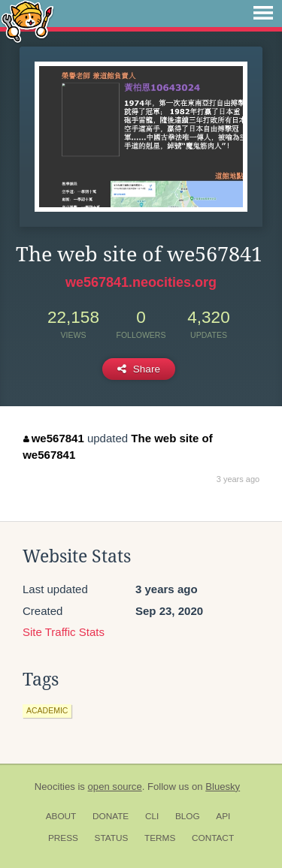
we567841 (54, 438)
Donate (111, 816)
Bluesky (223, 787)
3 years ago (238, 479)
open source (115, 787)
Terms (160, 838)
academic (47, 710)
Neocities (55, 787)
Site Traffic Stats (64, 632)
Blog (188, 816)
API (223, 816)
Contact (213, 838)
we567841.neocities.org (141, 282)
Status (112, 838)
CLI (152, 816)
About (61, 816)
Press (63, 838)
